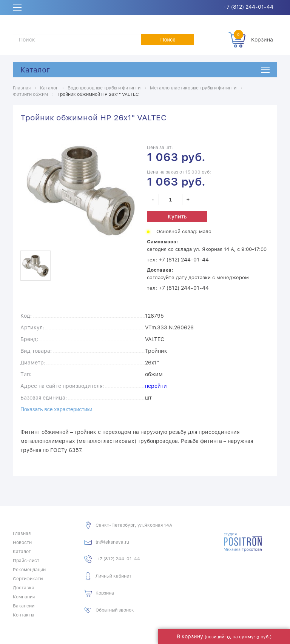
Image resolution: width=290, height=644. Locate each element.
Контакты (23, 615)
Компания (24, 597)
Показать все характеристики (56, 409)
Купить (177, 217)
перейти (156, 386)
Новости (22, 543)
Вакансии (24, 606)
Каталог (35, 70)
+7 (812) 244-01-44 (248, 7)
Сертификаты (28, 579)
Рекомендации (29, 570)
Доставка (24, 588)
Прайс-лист (26, 561)
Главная (22, 533)
